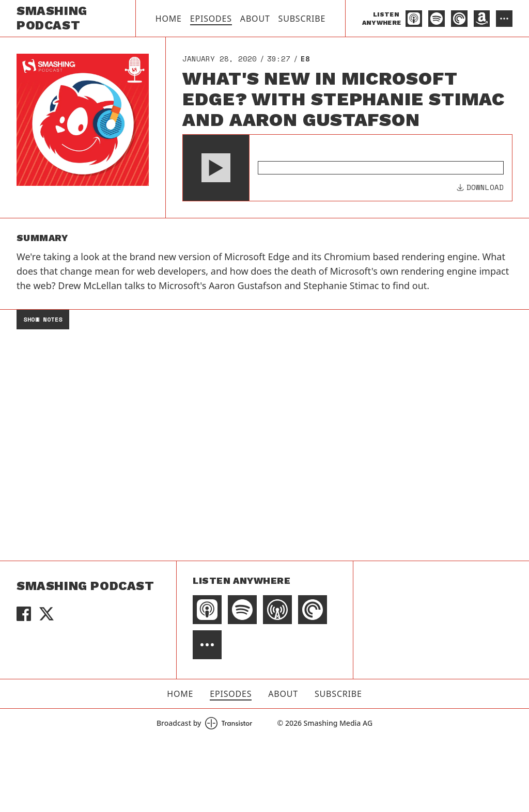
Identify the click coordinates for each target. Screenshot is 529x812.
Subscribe (302, 19)
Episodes (211, 19)
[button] (216, 168)
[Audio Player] (347, 168)
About (255, 19)
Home (169, 19)
